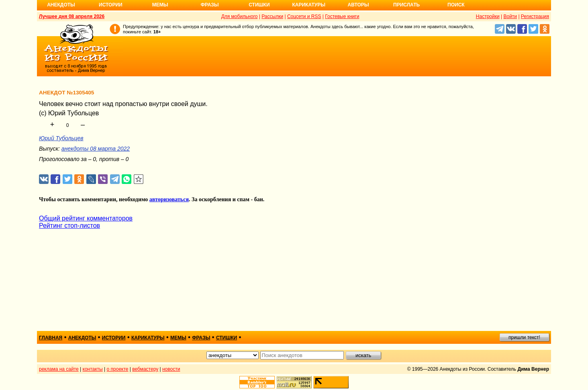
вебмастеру (145, 369)
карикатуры (148, 338)
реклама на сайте (59, 369)
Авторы (358, 5)
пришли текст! (524, 337)
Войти (510, 16)
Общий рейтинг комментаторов (86, 218)
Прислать (406, 5)
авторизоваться (169, 199)
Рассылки (272, 16)
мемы (178, 338)
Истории (111, 5)
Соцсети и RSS (304, 16)
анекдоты (82, 338)
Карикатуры (309, 5)
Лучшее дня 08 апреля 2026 (72, 16)
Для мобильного (240, 16)
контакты (93, 369)
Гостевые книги (342, 16)
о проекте (118, 369)
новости (171, 369)
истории (114, 338)
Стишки (259, 5)
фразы (201, 338)
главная (51, 338)
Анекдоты (61, 5)
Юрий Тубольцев (61, 138)
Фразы (209, 5)
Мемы (160, 5)
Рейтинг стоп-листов (69, 226)
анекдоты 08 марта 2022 (96, 149)
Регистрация (535, 16)
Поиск (456, 5)
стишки (227, 338)
